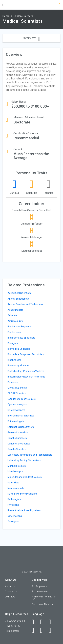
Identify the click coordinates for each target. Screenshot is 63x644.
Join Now (10, 597)
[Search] (59, 5)
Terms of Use (12, 631)
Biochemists (14, 332)
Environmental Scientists (21, 416)
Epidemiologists (16, 421)
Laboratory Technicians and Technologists (30, 455)
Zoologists (13, 522)
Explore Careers (23, 16)
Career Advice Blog (15, 621)
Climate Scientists (17, 388)
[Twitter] (52, 622)
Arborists (12, 315)
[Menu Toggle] (3, 5)
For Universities (40, 592)
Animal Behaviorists (18, 299)
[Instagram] (35, 630)
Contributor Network (42, 604)
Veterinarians (15, 516)
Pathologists (14, 499)
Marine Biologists (17, 466)
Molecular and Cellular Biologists (25, 477)
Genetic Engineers (17, 438)
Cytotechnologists (17, 404)
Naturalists (13, 483)
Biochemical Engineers (20, 327)
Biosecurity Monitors (18, 366)
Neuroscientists (16, 488)
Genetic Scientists (17, 449)
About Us (10, 586)
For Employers (39, 586)
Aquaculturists (15, 310)
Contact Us (11, 592)
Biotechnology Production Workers (26, 371)
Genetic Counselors (18, 432)
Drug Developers (16, 410)
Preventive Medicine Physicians (24, 510)
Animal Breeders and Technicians (25, 304)
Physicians (13, 505)
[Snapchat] (52, 630)
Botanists (13, 382)
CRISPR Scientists (17, 393)
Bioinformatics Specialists (21, 338)
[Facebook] (35, 622)
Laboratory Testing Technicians (24, 460)
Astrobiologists (16, 321)
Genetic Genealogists (19, 444)
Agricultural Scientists (19, 293)
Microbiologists (16, 471)
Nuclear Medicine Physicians (23, 494)
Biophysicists (14, 360)
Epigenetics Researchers (21, 427)
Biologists (13, 343)
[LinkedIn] (43, 622)
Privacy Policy (13, 626)
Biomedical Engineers (19, 349)
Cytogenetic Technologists (22, 399)
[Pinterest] (43, 630)
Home (6, 16)
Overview (32, 38)
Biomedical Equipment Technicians (26, 354)
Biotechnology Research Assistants (26, 377)
